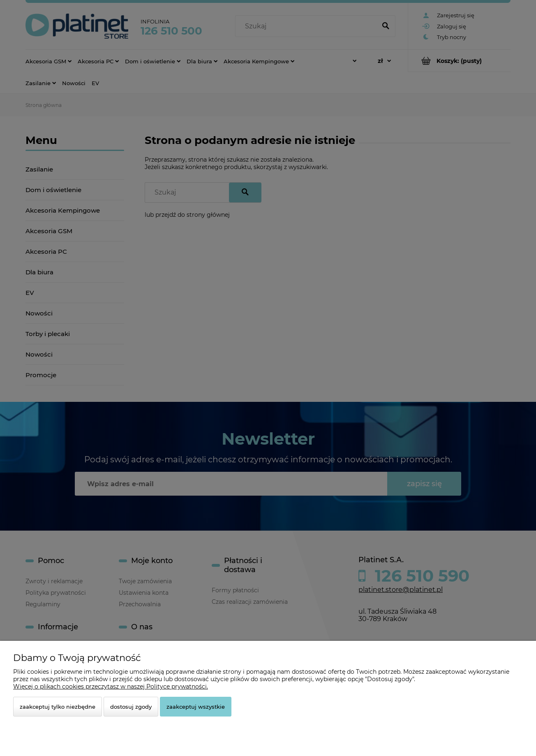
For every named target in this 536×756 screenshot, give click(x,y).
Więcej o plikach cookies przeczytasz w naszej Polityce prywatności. (111, 686)
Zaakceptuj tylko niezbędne (58, 707)
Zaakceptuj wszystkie (196, 707)
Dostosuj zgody (131, 707)
